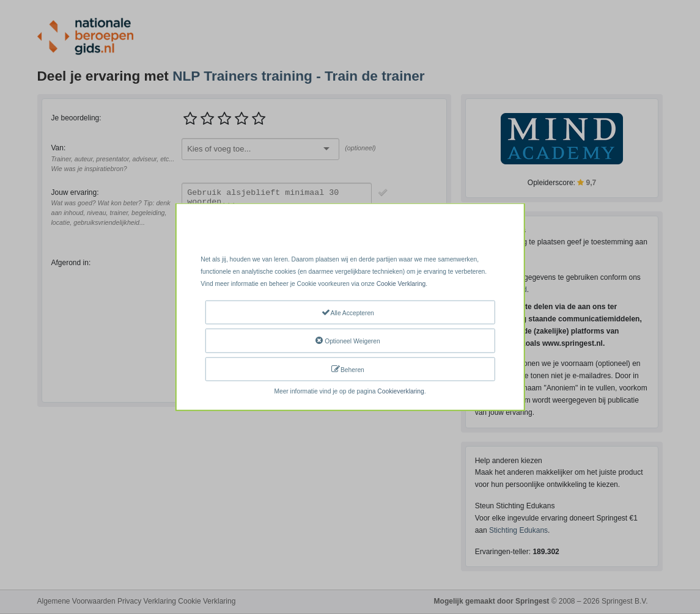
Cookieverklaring (400, 391)
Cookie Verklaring (401, 284)
